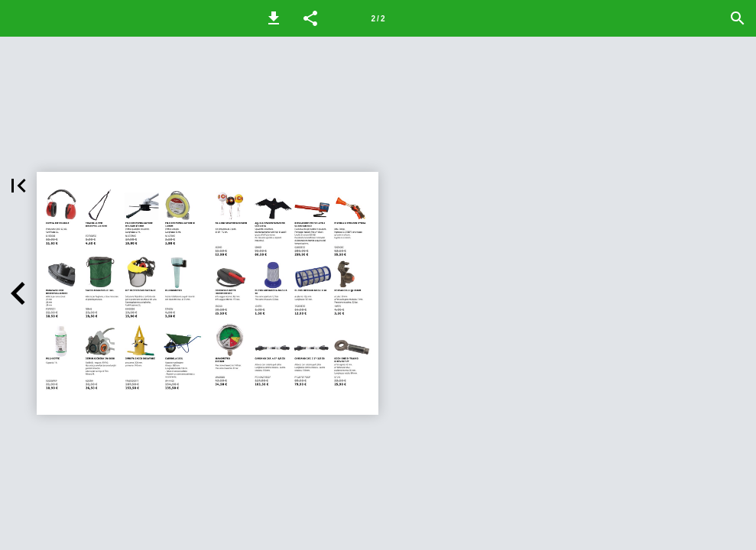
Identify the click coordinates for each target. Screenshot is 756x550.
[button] (274, 18)
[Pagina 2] (378, 18)
